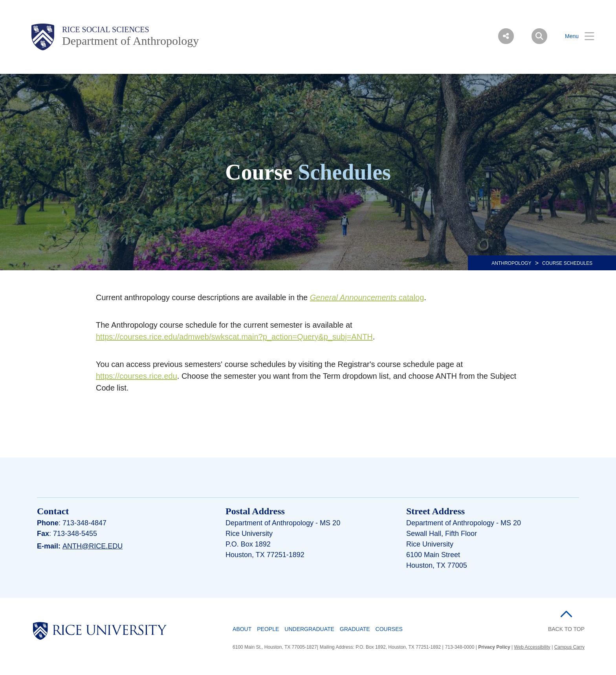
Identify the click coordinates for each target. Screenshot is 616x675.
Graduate (355, 629)
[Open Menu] (575, 36)
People (268, 629)
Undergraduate (309, 629)
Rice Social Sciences (106, 29)
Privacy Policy (494, 647)
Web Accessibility (532, 647)
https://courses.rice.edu (137, 376)
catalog (367, 297)
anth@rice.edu (93, 546)
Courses (389, 629)
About (242, 629)
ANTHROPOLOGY (511, 263)
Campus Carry (569, 647)
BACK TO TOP (566, 629)
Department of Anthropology (130, 41)
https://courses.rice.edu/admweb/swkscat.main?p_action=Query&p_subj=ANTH (234, 337)
